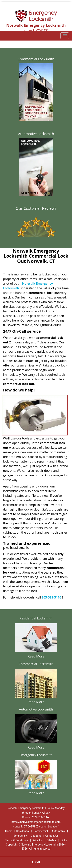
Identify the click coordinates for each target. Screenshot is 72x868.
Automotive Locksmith (36, 134)
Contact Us (52, 836)
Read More (36, 656)
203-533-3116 (51, 597)
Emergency (20, 836)
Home (9, 831)
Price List (38, 840)
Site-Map (52, 840)
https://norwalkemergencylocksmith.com (36, 822)
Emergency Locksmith (36, 755)
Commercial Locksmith (36, 59)
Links (64, 840)
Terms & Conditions (17, 840)
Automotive (59, 831)
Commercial (41, 831)
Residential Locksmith (36, 618)
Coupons (36, 836)
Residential (23, 831)
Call (36, 862)
